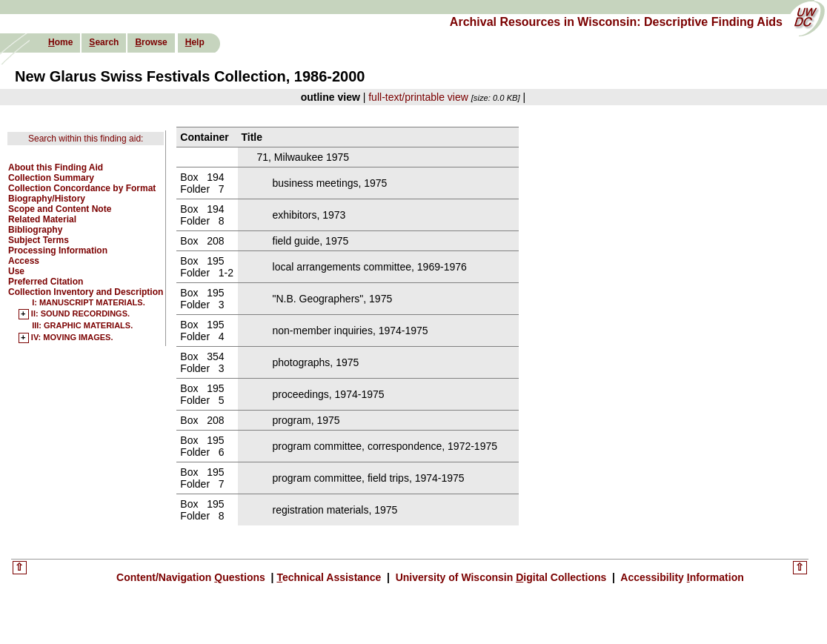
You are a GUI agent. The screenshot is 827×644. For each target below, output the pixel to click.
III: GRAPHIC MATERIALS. (82, 325)
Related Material (42, 219)
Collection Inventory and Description (86, 292)
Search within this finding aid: (86, 139)
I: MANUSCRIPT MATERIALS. (89, 302)
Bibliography (35, 230)
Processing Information (58, 250)
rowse (151, 42)
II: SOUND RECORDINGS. (80, 314)
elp (195, 42)
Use (16, 271)
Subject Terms (39, 240)
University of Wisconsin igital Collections (501, 577)
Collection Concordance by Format (82, 188)
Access (24, 261)
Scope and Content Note (60, 209)
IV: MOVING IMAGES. (72, 338)
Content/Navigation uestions (192, 577)
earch (104, 42)
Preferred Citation (46, 282)
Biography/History (47, 199)
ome (60, 42)
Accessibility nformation (681, 577)
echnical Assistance (330, 577)
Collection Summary (51, 178)
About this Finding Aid (56, 167)
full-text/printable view (418, 97)
